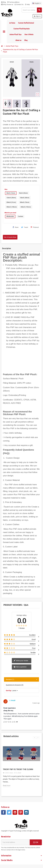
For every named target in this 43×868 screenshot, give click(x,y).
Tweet (25, 227)
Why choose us (7, 4)
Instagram (26, 812)
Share (16, 227)
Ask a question (20, 667)
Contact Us (19, 4)
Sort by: (9, 691)
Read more (7, 786)
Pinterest (35, 227)
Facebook (3, 812)
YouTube (15, 812)
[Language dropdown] (37, 3)
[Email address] (15, 842)
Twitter (9, 812)
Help (27, 4)
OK (36, 842)
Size (6, 189)
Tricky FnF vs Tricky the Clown (18, 769)
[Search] (32, 10)
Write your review (21, 661)
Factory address (13, 2)
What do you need (10, 213)
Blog (3, 2)
